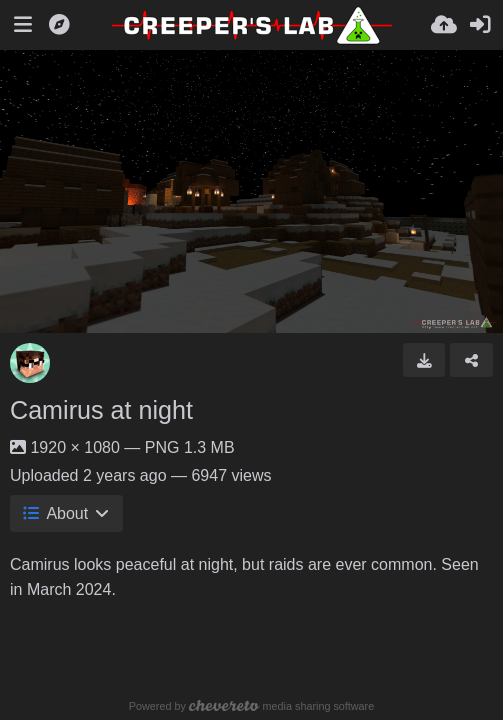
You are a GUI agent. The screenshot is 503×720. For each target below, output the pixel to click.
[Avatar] (30, 363)
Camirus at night (101, 410)
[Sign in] (480, 25)
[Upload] (444, 25)
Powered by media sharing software (251, 706)
